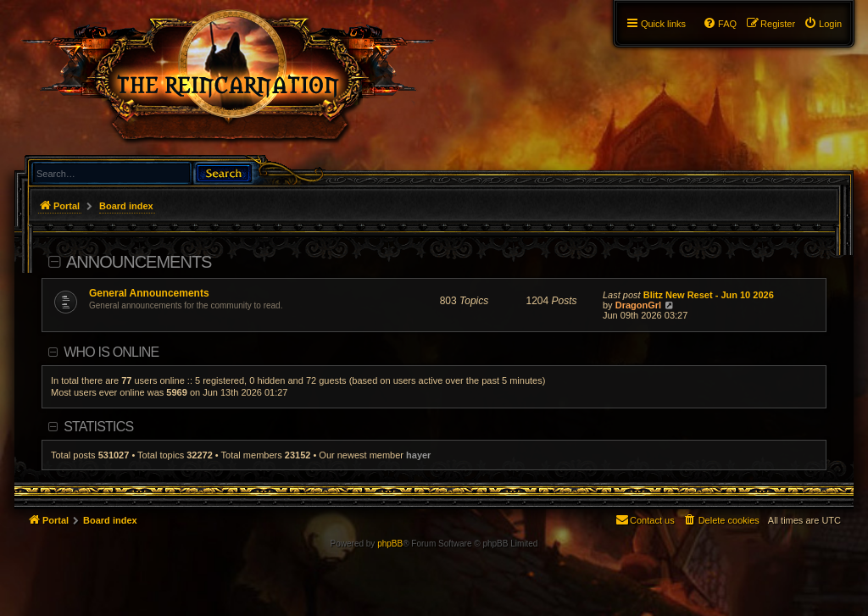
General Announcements (149, 293)
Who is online (111, 352)
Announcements (139, 262)
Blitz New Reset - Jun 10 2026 (709, 295)
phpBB (390, 544)
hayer (418, 455)
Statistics (98, 427)
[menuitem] (823, 24)
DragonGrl (638, 305)
